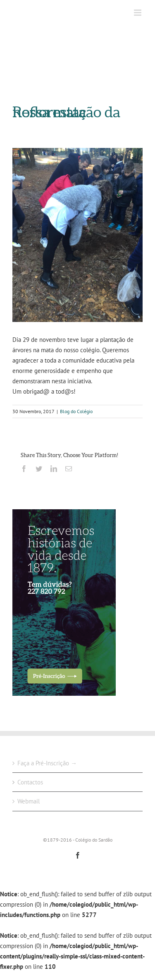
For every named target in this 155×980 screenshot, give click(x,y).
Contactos (30, 782)
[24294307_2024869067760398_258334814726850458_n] (77, 235)
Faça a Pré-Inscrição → (47, 763)
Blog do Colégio (76, 411)
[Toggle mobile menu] (138, 13)
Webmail (29, 801)
